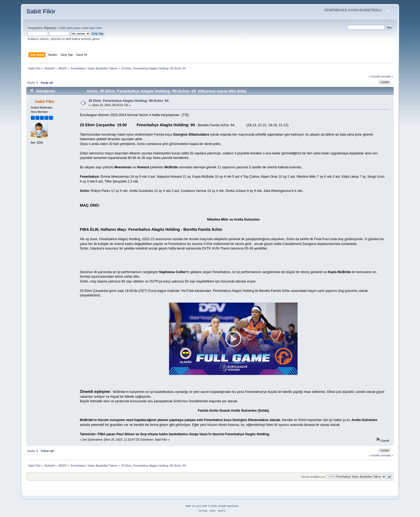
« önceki (374, 76)
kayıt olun (95, 28)
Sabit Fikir (41, 11)
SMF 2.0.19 (193, 506)
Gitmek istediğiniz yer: (314, 477)
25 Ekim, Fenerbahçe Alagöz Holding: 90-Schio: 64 (128, 101)
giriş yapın (74, 28)
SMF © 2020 (209, 506)
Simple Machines (228, 506)
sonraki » (387, 76)
